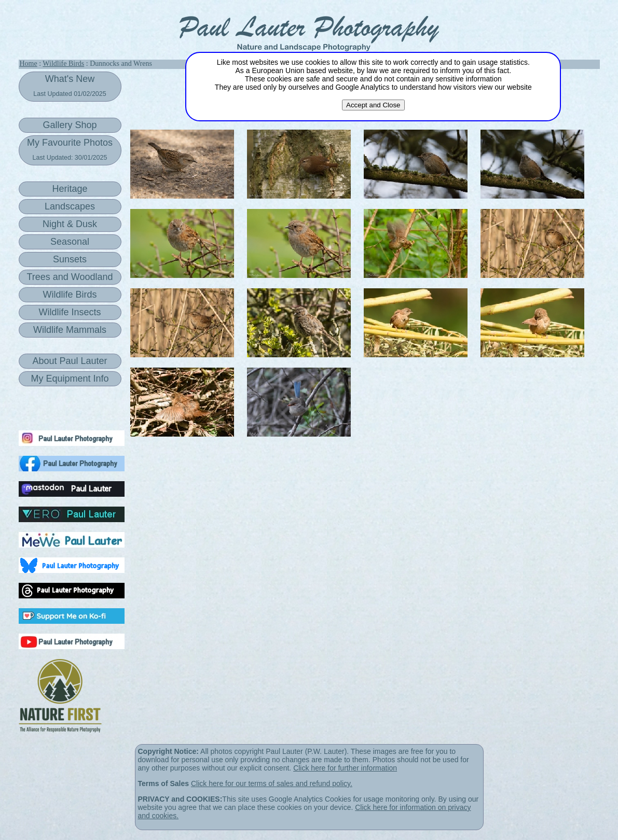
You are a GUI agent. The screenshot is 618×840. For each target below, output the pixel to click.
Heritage (70, 189)
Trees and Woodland (70, 277)
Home (29, 64)
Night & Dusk (70, 224)
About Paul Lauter (70, 361)
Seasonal (70, 242)
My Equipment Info (70, 379)
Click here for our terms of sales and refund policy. (272, 783)
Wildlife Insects (70, 312)
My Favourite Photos (70, 149)
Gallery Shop (70, 125)
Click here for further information (345, 768)
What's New (70, 86)
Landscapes (70, 206)
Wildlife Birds (63, 64)
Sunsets (70, 259)
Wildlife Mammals (70, 330)
